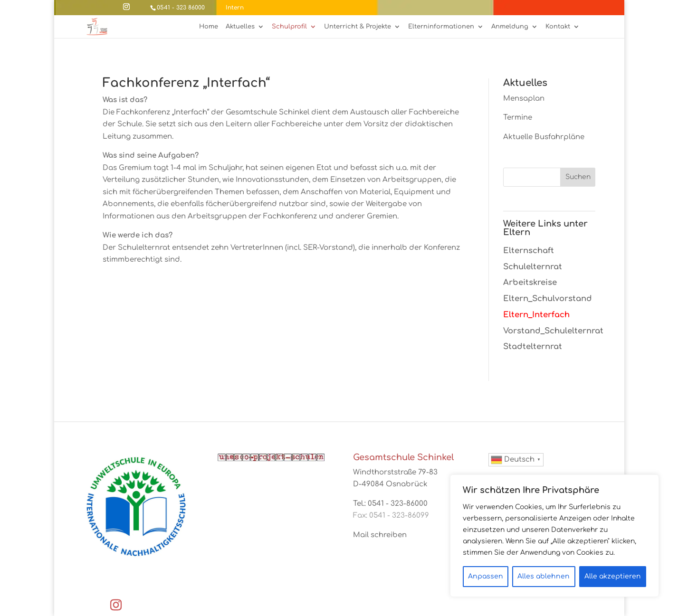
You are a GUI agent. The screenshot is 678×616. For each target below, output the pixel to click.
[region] (554, 536)
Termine (518, 118)
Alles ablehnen (544, 576)
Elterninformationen (441, 27)
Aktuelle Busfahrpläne (544, 137)
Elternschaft (529, 251)
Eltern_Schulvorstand (548, 299)
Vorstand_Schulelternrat (553, 331)
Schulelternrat (533, 267)
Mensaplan (524, 99)
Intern (235, 8)
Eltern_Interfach (536, 315)
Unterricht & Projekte (358, 27)
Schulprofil (289, 27)
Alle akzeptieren (613, 576)
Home (209, 27)
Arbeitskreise (530, 282)
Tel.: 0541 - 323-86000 (390, 504)
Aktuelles (240, 27)
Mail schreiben (380, 535)
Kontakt (558, 27)
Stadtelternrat (533, 346)
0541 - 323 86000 (181, 8)
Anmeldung (510, 27)
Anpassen (486, 576)
